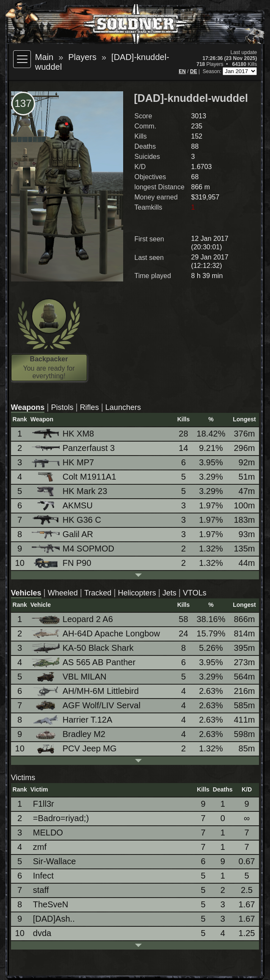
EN (182, 71)
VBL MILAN (70, 677)
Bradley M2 (69, 734)
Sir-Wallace (55, 861)
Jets (169, 593)
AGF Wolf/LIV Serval (87, 706)
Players (82, 57)
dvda (42, 933)
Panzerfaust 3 (74, 448)
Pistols (62, 407)
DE (194, 71)
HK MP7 (63, 463)
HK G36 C (67, 520)
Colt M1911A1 (75, 477)
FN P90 (62, 563)
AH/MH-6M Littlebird (86, 691)
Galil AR (63, 534)
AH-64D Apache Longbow (96, 633)
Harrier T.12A (73, 720)
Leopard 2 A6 (73, 619)
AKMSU (63, 506)
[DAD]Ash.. (54, 919)
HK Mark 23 (70, 491)
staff (41, 890)
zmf (40, 847)
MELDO (48, 833)
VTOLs (195, 593)
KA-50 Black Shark (83, 648)
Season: (213, 71)
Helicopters (137, 593)
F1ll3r (44, 804)
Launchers (123, 407)
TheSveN (51, 904)
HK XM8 (63, 434)
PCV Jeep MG (75, 749)
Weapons (28, 407)
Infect (43, 876)
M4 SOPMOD (74, 549)
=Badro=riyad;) (61, 818)
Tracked (98, 593)
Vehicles (26, 593)
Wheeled (63, 593)
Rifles (90, 407)
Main (44, 57)
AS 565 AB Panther (84, 662)
